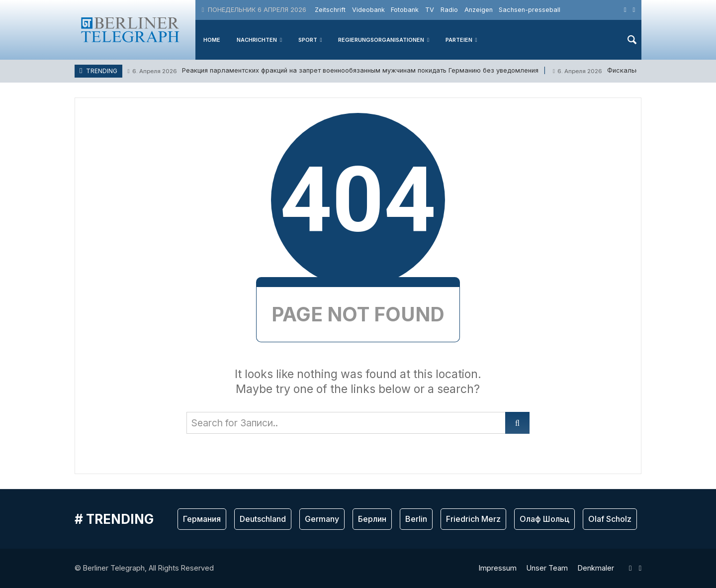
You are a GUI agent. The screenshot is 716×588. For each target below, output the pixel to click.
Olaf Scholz (610, 519)
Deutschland (263, 519)
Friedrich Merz (473, 519)
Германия (202, 519)
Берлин (372, 519)
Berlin (416, 519)
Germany (322, 519)
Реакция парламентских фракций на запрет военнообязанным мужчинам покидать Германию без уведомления (333, 71)
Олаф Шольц (544, 519)
